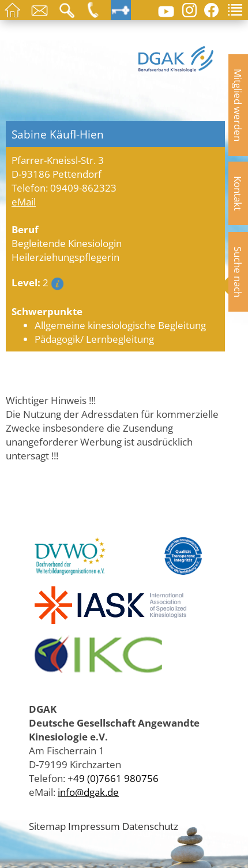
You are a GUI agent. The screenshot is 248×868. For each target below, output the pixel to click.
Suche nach (238, 272)
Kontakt (238, 193)
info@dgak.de (88, 792)
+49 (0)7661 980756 (113, 778)
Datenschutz (150, 826)
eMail (24, 201)
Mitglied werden (238, 105)
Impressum (94, 826)
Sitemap (47, 826)
